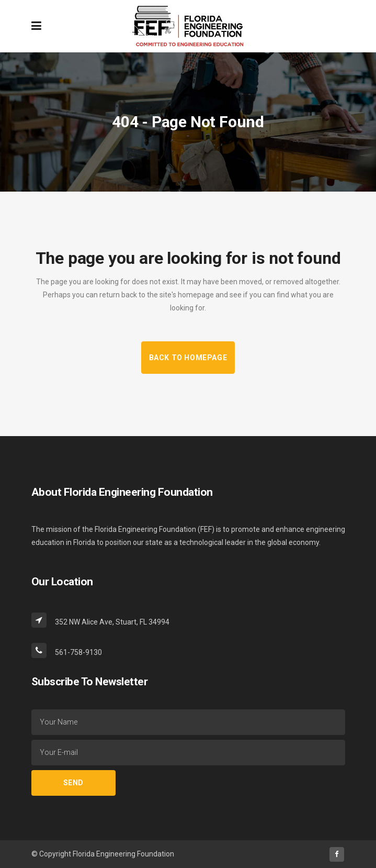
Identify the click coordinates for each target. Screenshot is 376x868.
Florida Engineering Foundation (123, 854)
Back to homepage (188, 358)
